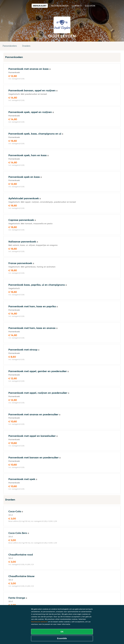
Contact (77, 6)
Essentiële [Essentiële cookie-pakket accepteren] (62, 638)
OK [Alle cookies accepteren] (62, 632)
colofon (90, 6)
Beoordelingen (60, 6)
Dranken (26, 46)
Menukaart (40, 6)
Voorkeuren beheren (39, 622)
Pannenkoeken (10, 46)
